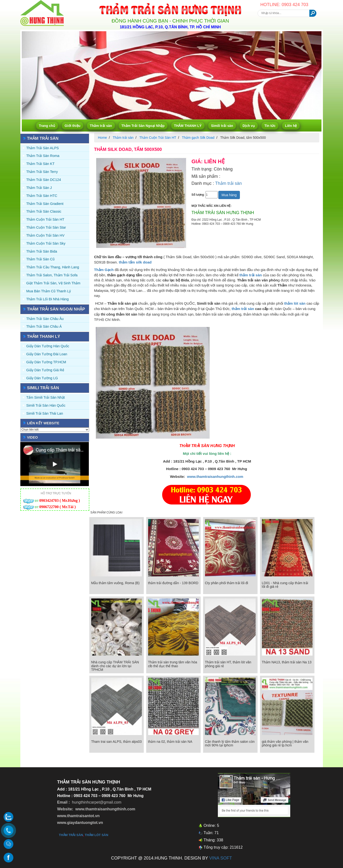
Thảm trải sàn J (39, 188)
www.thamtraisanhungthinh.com (215, 477)
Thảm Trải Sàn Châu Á (44, 326)
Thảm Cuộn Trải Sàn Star (46, 227)
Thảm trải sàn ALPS (43, 148)
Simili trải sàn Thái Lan (45, 413)
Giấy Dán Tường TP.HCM (46, 362)
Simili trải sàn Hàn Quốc (46, 405)
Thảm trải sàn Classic (44, 211)
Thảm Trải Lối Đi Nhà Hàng (48, 299)
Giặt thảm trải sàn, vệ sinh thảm (53, 283)
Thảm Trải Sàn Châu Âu (45, 319)
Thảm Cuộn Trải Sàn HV (46, 235)
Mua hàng (229, 195)
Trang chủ (47, 126)
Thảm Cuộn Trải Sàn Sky (46, 243)
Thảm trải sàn (101, 126)
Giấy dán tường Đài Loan (47, 354)
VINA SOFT (221, 858)
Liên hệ (291, 126)
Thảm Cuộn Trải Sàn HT (45, 219)
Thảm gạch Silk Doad (198, 138)
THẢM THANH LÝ (188, 126)
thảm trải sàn (243, 309)
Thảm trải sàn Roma (43, 156)
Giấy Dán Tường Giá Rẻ (45, 370)
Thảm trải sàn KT (41, 164)
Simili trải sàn (222, 126)
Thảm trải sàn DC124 (44, 180)
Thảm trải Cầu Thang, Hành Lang (53, 267)
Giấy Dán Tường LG (42, 378)
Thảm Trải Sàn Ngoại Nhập (143, 126)
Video (33, 437)
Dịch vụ (249, 126)
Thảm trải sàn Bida (42, 251)
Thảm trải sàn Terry (42, 172)
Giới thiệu (72, 126)
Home (103, 138)
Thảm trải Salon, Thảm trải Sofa (52, 275)
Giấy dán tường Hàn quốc (48, 346)
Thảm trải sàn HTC (42, 196)
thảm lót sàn (96, 835)
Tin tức (270, 126)
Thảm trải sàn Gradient (45, 204)
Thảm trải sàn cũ (41, 259)
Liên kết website (43, 423)
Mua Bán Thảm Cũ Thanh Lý (49, 291)
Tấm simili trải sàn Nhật (46, 397)
